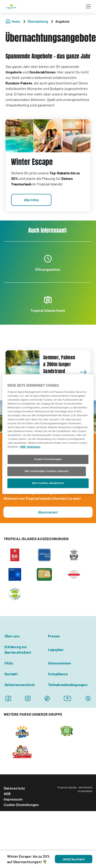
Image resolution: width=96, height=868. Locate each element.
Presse (54, 636)
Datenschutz (14, 788)
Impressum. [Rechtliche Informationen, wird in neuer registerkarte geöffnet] (34, 447)
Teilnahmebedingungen (68, 685)
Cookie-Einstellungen (21, 805)
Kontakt (11, 674)
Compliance (58, 674)
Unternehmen (60, 663)
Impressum (13, 799)
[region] (48, 434)
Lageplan (56, 649)
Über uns (12, 636)
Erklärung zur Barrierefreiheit (18, 649)
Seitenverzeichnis (20, 685)
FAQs (9, 663)
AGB (7, 794)
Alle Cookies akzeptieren (48, 483)
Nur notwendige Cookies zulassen (47, 471)
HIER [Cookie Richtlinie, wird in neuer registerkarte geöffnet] (23, 447)
